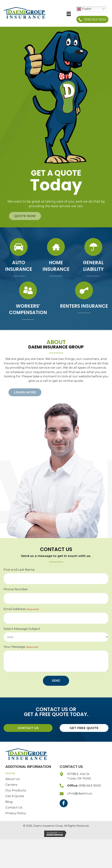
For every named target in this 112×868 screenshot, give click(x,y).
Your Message (21, 647)
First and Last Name (19, 570)
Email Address (21, 609)
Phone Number (16, 589)
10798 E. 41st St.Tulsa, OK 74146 (79, 776)
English (84, 9)
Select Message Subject (22, 629)
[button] (92, 19)
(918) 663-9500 (90, 786)
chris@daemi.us (80, 793)
